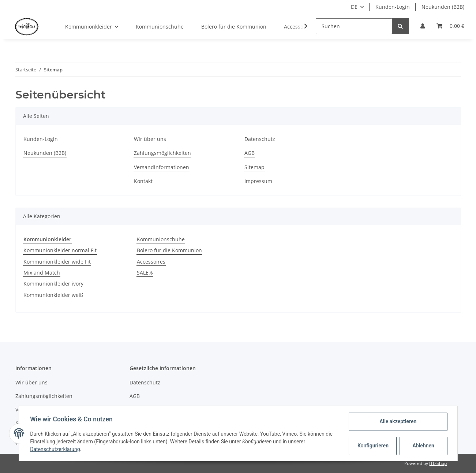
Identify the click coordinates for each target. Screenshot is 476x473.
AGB (250, 153)
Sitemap (254, 167)
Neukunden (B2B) (443, 7)
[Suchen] (354, 26)
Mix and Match (42, 273)
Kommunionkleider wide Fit (57, 262)
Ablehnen (423, 446)
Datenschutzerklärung (56, 449)
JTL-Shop (438, 463)
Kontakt (143, 181)
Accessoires (151, 262)
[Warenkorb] (450, 26)
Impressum (258, 181)
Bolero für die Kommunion (169, 250)
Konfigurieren (373, 446)
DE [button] (354, 7)
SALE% (145, 273)
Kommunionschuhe (161, 239)
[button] (423, 26)
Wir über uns (150, 139)
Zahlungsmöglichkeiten (162, 153)
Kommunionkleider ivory (53, 284)
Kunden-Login (393, 7)
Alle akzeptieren (398, 421)
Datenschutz (260, 139)
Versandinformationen (162, 167)
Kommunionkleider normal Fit (60, 250)
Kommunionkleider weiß (53, 295)
